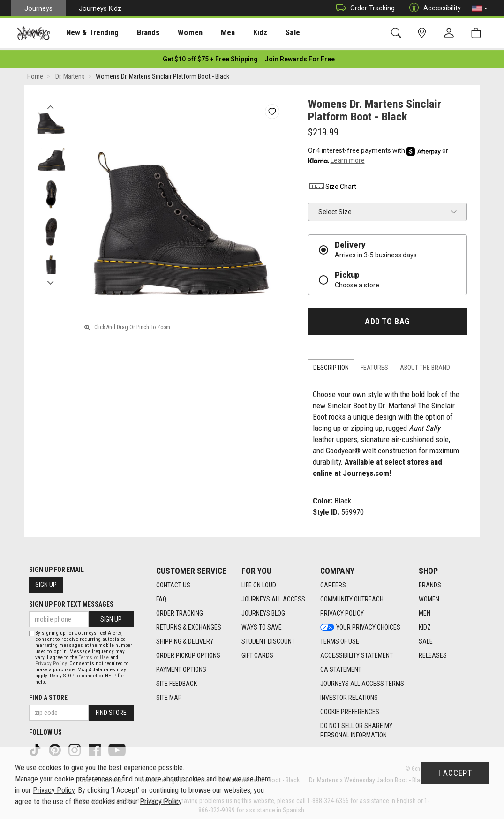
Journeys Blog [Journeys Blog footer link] (263, 611)
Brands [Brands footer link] (430, 583)
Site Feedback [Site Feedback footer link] (177, 681)
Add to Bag (387, 319)
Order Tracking (363, 8)
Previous (51, 102)
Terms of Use (94, 655)
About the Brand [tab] (425, 365)
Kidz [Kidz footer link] (425, 625)
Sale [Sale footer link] (426, 639)
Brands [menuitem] (138, 33)
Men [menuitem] (211, 33)
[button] (480, 8)
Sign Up (46, 582)
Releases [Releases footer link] (433, 653)
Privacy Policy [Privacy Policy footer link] (342, 611)
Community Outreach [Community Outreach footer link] (352, 597)
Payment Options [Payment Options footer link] (181, 667)
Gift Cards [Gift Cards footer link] (257, 653)
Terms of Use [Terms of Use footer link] (340, 639)
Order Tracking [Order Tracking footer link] (180, 611)
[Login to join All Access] (210, 56)
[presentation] (87, 33)
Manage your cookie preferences (64, 779)
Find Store (111, 710)
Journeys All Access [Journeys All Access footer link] (273, 597)
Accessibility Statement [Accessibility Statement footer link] (357, 653)
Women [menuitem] (177, 33)
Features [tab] (374, 365)
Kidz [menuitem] (241, 33)
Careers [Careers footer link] (333, 583)
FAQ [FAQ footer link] (161, 597)
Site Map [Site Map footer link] (169, 695)
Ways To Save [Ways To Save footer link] (262, 625)
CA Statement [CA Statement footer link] (341, 667)
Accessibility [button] (433, 8)
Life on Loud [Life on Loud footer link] (259, 583)
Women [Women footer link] (429, 597)
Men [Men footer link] (425, 611)
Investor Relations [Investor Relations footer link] (349, 695)
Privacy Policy (51, 661)
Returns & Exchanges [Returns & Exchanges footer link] (189, 625)
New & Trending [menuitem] (86, 33)
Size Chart (332, 184)
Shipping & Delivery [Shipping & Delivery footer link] (185, 639)
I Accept (455, 773)
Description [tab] (331, 365)
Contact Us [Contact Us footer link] (173, 583)
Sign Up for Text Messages (71, 602)
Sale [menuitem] (271, 33)
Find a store (48, 695)
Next (51, 278)
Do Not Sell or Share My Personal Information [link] (356, 728)
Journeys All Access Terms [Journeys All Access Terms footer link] (362, 681)
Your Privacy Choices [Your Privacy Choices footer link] (360, 625)
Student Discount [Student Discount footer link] (268, 639)
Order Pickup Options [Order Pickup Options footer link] (188, 653)
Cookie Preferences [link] (350, 709)
